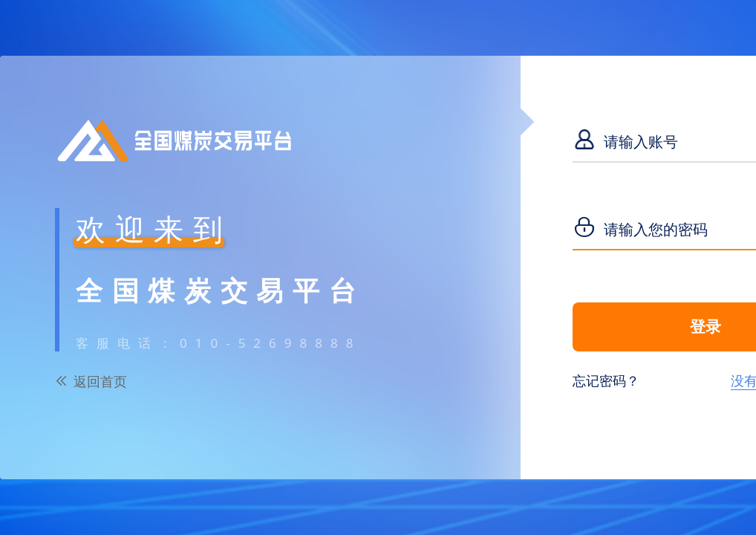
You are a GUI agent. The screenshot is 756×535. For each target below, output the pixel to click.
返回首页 (100, 381)
